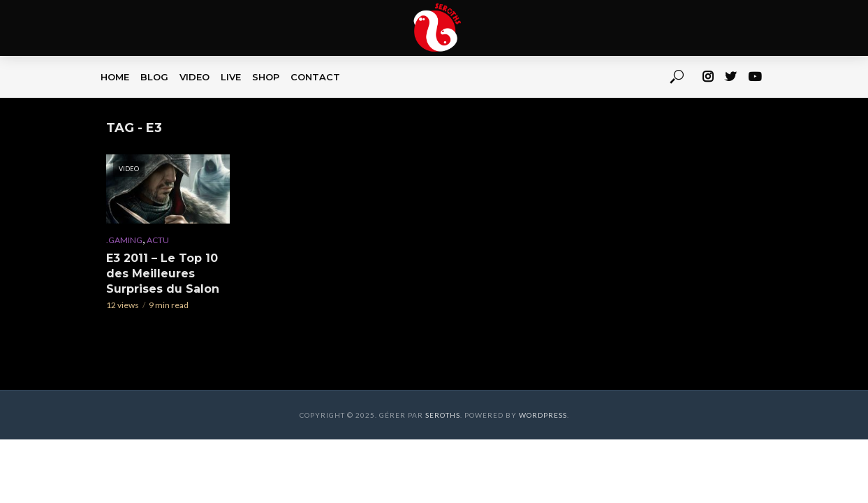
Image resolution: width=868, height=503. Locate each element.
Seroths (443, 415)
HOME (115, 77)
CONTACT (315, 77)
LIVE (231, 77)
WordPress (543, 415)
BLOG (154, 77)
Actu (158, 240)
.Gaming (124, 240)
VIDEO (194, 77)
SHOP (266, 77)
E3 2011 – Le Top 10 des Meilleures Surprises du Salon (163, 273)
